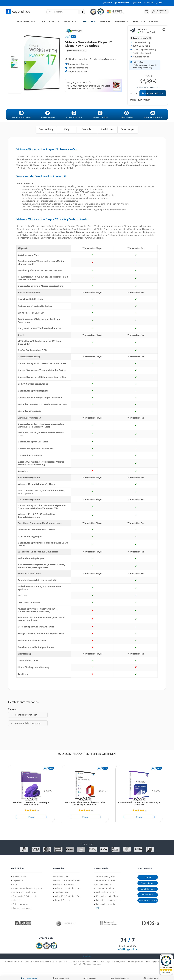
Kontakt (107, 3)
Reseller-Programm (148, 907)
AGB (15, 891)
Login (159, 3)
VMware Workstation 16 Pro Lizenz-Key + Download (139, 811)
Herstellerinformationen (24, 722)
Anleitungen (148, 901)
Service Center (122, 3)
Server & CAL (71, 22)
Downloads (138, 22)
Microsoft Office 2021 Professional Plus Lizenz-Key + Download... (85, 811)
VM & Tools (89, 22)
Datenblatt (87, 136)
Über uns (17, 907)
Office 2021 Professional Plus (68, 895)
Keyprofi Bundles (62, 907)
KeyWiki (153, 22)
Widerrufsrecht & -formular (24, 899)
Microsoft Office (49, 22)
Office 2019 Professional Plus (68, 903)
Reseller (148, 3)
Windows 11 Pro (62, 883)
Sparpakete (121, 22)
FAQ (67, 136)
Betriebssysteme (26, 22)
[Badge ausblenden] (161, 956)
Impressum (18, 887)
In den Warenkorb (153, 100)
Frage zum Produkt (141, 107)
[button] (160, 12)
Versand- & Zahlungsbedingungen (27, 895)
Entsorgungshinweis (22, 911)
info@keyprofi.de (128, 956)
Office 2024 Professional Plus (68, 887)
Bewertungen (128, 136)
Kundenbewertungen (77, 71)
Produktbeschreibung (77, 75)
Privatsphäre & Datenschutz (25, 903)
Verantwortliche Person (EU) (26, 730)
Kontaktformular (20, 883)
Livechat (136, 3)
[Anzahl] (134, 100)
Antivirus (105, 22)
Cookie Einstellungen (22, 915)
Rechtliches (107, 136)
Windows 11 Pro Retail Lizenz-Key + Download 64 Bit (31, 811)
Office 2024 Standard (64, 891)
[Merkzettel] (147, 12)
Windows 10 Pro (62, 899)
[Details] (31, 824)
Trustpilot (87, 963)
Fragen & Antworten (76, 78)
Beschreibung (46, 136)
